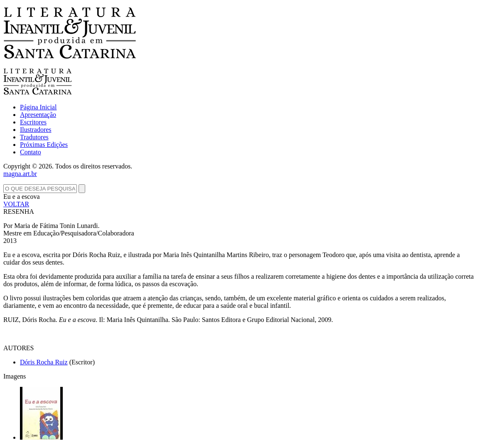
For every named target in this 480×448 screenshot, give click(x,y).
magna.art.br (20, 174)
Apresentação (38, 115)
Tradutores (34, 137)
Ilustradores (36, 130)
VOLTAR (16, 204)
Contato (31, 152)
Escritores (33, 122)
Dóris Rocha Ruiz (44, 362)
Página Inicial (38, 107)
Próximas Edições (44, 145)
